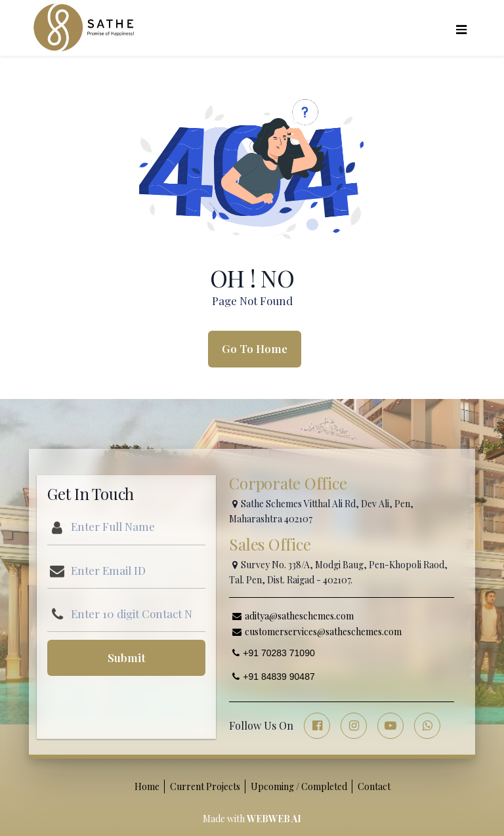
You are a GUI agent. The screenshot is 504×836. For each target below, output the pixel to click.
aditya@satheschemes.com (293, 616)
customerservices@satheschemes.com (317, 632)
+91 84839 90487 (273, 677)
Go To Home (255, 348)
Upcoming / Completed (299, 786)
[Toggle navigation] (461, 28)
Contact (374, 786)
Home (147, 786)
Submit (127, 658)
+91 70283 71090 (273, 653)
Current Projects (205, 786)
